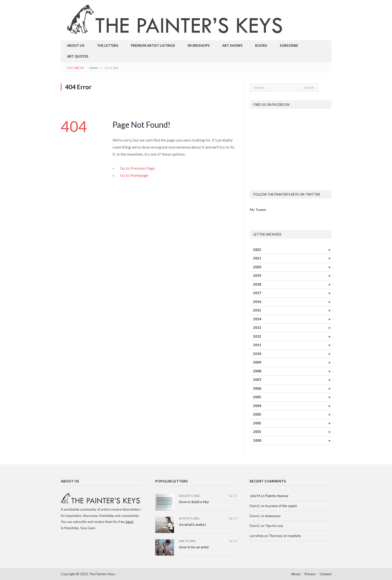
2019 (257, 276)
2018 (257, 284)
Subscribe (289, 46)
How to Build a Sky (194, 502)
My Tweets (258, 210)
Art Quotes (78, 56)
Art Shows (232, 46)
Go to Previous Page (137, 168)
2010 (257, 354)
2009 (257, 362)
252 (233, 541)
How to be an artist (194, 547)
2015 (257, 310)
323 (233, 518)
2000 (257, 440)
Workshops (199, 46)
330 (233, 496)
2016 (257, 302)
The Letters (108, 46)
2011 (257, 345)
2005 (257, 397)
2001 (257, 432)
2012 (257, 336)
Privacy (310, 574)
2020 (257, 267)
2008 (257, 371)
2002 (257, 423)
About (296, 574)
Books (261, 46)
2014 (257, 319)
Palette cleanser (277, 496)
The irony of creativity (285, 536)
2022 (257, 250)
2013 (257, 328)
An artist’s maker (193, 524)
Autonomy (273, 516)
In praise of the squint (281, 506)
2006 (257, 388)
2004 (257, 406)
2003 (257, 414)
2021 (257, 258)
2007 (257, 380)
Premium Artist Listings (153, 46)
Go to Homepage (134, 175)
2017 (257, 293)
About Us (76, 46)
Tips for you (274, 526)
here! (130, 522)
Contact (326, 574)
